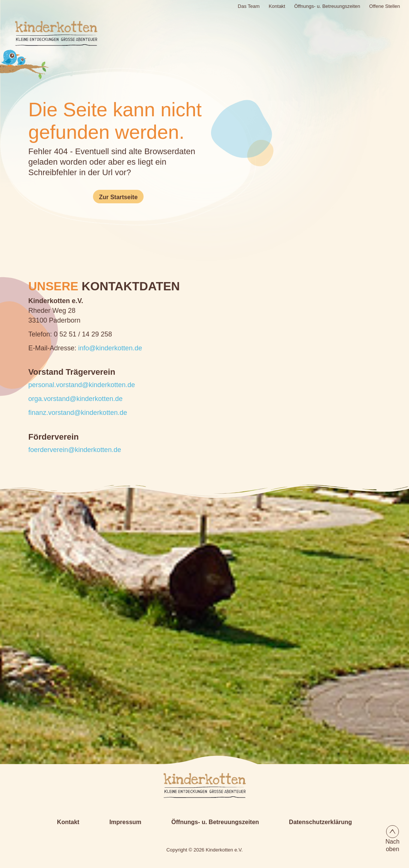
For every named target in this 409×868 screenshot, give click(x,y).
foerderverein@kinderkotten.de (75, 450)
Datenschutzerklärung (321, 822)
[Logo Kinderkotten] (47, 33)
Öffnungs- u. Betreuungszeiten (327, 6)
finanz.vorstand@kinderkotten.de (78, 413)
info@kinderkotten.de (110, 348)
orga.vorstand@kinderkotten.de (76, 399)
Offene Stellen (385, 6)
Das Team (249, 6)
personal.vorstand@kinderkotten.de (82, 385)
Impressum (125, 822)
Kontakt (277, 6)
